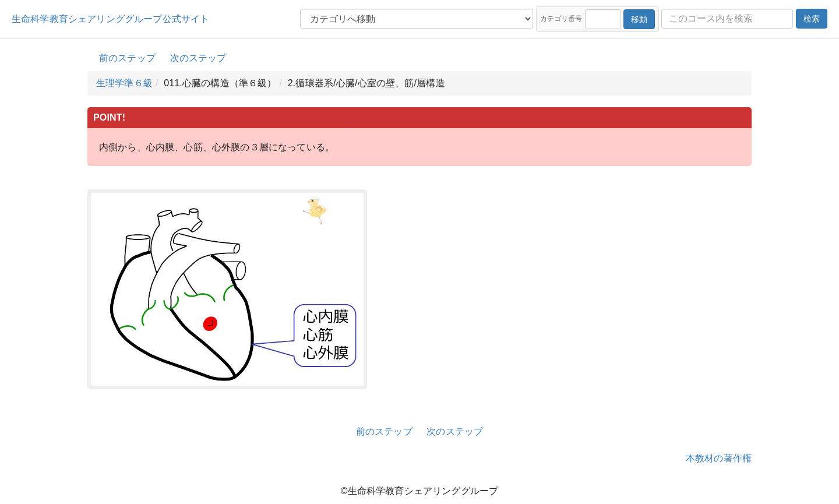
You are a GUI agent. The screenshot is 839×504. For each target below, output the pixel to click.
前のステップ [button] (127, 58)
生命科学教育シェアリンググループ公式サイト (110, 19)
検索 (812, 19)
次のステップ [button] (198, 58)
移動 (639, 19)
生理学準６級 (124, 83)
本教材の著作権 (719, 458)
